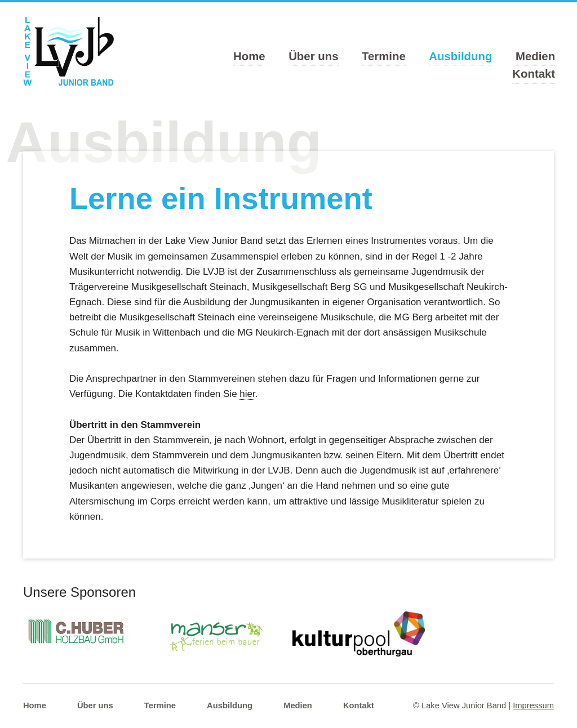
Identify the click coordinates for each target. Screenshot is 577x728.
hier (247, 394)
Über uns (313, 56)
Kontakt (534, 74)
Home (249, 56)
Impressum (533, 705)
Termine (384, 56)
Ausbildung (460, 56)
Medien (535, 56)
